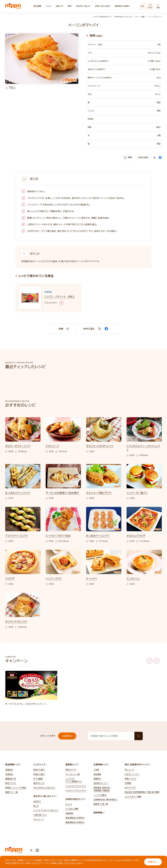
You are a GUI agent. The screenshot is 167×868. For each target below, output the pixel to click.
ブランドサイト (54, 303)
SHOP (150, 6)
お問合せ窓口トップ (76, 799)
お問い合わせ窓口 (103, 6)
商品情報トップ (13, 765)
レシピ (48, 6)
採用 (70, 6)
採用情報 (99, 813)
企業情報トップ (102, 765)
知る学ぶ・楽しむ (83, 6)
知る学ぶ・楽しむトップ (45, 796)
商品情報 (37, 6)
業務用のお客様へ (123, 6)
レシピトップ (40, 765)
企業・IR (59, 6)
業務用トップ (72, 765)
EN (142, 6)
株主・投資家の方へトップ (138, 765)
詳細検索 (68, 736)
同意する (154, 862)
